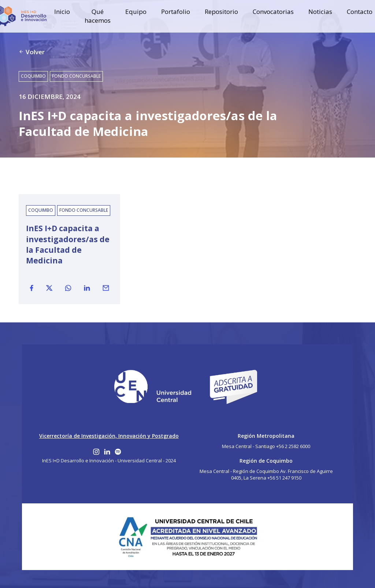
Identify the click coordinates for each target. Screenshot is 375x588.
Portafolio (176, 12)
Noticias (320, 12)
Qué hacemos (98, 16)
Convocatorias (273, 12)
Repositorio (221, 12)
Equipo (136, 12)
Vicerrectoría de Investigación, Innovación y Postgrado (109, 436)
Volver (32, 52)
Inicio (62, 12)
